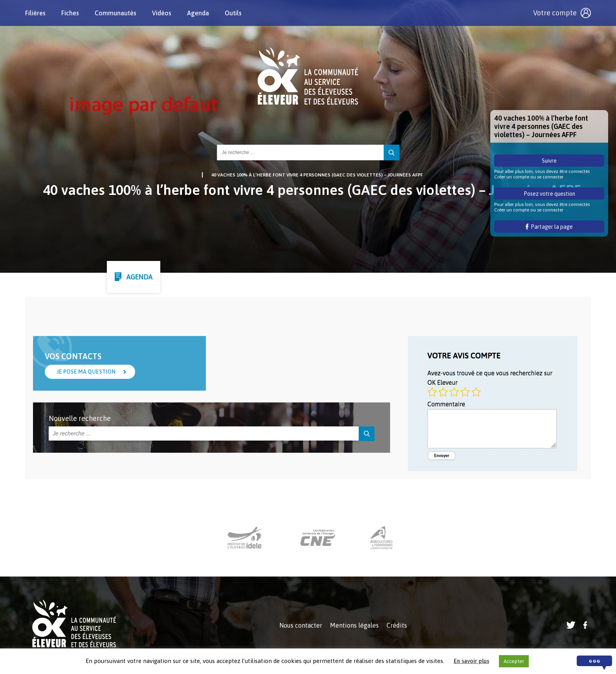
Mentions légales (354, 625)
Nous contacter (301, 625)
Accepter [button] (514, 661)
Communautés (115, 13)
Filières (35, 13)
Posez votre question (549, 194)
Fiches (70, 13)
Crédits (397, 625)
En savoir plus (471, 661)
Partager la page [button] (549, 227)
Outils (233, 13)
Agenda (198, 13)
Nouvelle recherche (80, 418)
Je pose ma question (86, 372)
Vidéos (162, 13)
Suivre (549, 161)
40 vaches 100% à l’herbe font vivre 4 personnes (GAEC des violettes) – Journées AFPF (317, 175)
